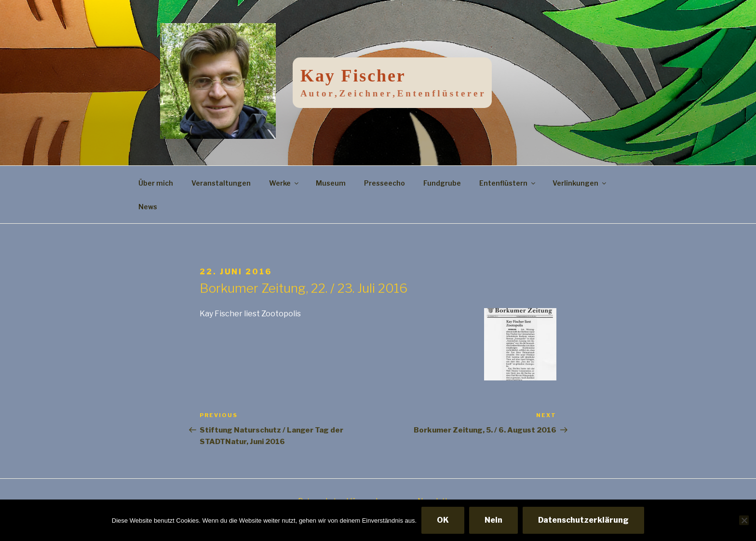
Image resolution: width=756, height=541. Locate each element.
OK (443, 520)
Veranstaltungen (221, 183)
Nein (493, 520)
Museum (331, 183)
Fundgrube (442, 183)
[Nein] (744, 520)
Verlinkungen (580, 183)
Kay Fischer (353, 76)
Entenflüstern (508, 183)
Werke (284, 183)
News (148, 207)
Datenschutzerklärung (583, 520)
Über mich (156, 183)
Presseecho (385, 183)
